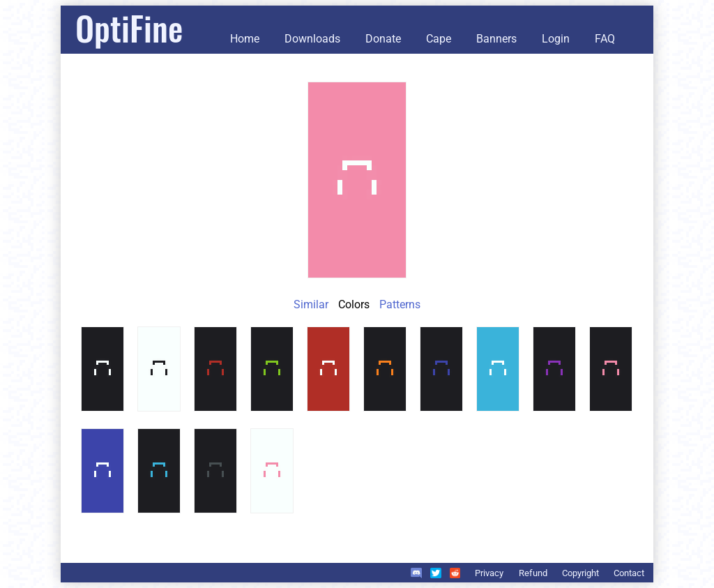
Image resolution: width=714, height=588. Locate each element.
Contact (629, 573)
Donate (383, 39)
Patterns (400, 304)
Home (245, 39)
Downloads (312, 39)
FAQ (605, 39)
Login (556, 39)
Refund (533, 573)
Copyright (580, 573)
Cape (439, 39)
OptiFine (129, 28)
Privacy (489, 573)
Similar (311, 304)
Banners (496, 39)
